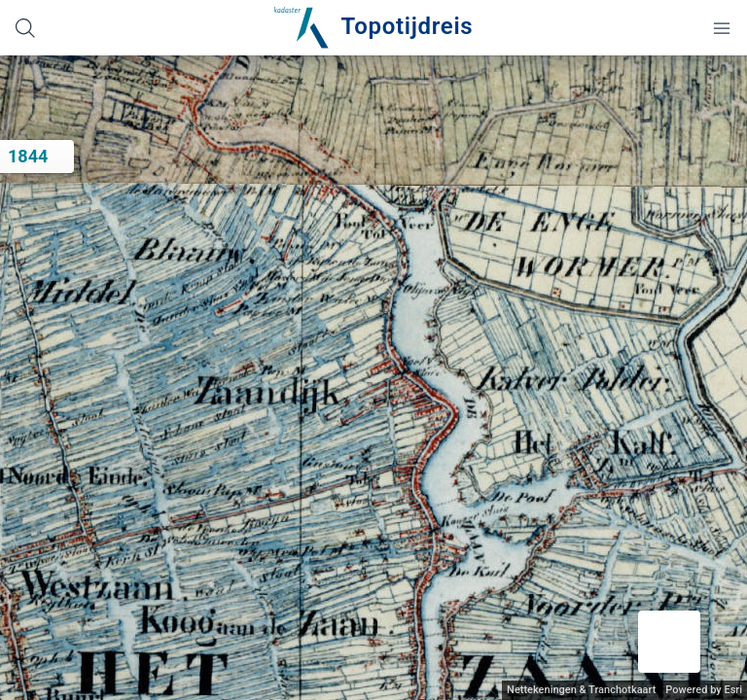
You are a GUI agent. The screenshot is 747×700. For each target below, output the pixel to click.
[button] (669, 642)
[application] (373, 378)
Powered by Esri (704, 690)
